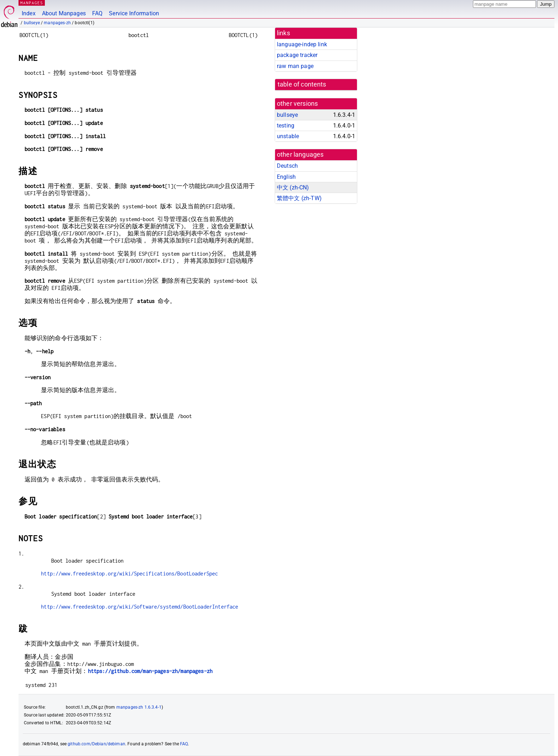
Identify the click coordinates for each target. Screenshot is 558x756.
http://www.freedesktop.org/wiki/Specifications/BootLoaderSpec (129, 573)
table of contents (302, 84)
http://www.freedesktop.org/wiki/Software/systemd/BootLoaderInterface (139, 607)
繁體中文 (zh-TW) (299, 198)
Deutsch (287, 166)
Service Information (134, 13)
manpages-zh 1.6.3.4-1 (139, 707)
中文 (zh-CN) (293, 187)
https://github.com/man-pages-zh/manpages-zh (150, 671)
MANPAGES (32, 3)
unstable (288, 136)
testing (286, 126)
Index (29, 13)
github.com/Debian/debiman (96, 744)
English (286, 177)
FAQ (97, 13)
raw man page (295, 66)
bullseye (32, 23)
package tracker (297, 55)
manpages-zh (57, 23)
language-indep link (302, 44)
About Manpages (64, 13)
